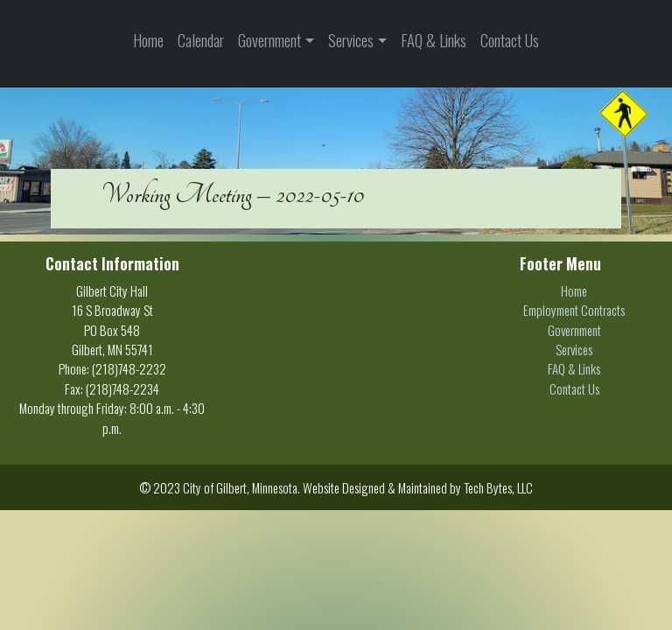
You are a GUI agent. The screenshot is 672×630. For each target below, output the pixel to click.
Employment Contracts (574, 310)
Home (148, 40)
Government (269, 40)
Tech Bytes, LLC (498, 487)
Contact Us (510, 40)
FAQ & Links (434, 40)
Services (351, 40)
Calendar (201, 40)
